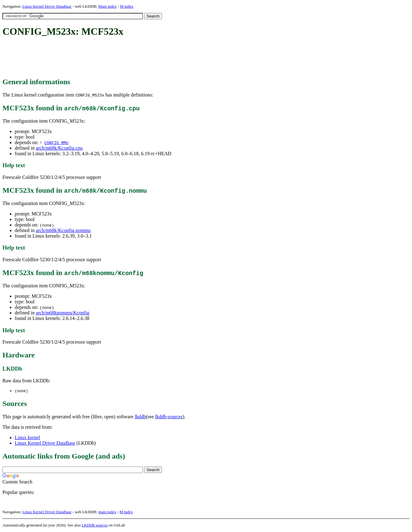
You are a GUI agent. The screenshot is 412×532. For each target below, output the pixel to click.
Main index (108, 6)
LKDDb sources (95, 525)
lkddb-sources (169, 417)
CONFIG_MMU (56, 143)
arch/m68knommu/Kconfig (62, 313)
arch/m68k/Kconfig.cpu (59, 148)
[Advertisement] (114, 58)
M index (127, 6)
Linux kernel (27, 438)
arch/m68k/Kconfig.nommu (63, 230)
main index (107, 512)
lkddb (140, 417)
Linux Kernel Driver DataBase (47, 6)
